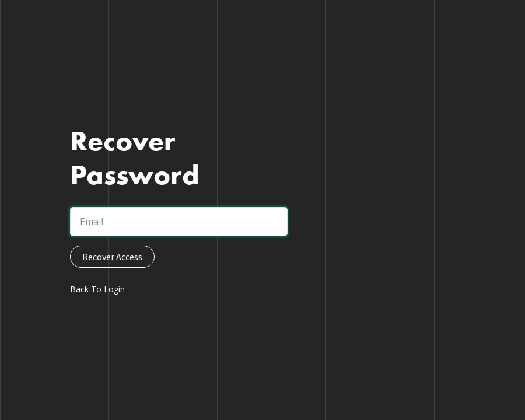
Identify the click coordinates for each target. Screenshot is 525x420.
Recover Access (112, 257)
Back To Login (97, 289)
